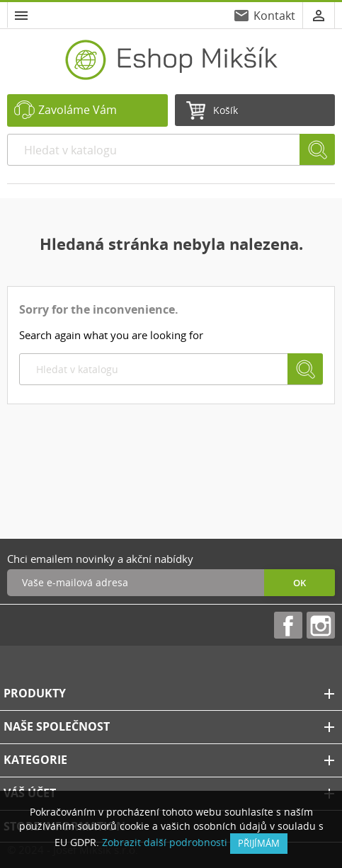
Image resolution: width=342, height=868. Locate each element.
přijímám (259, 843)
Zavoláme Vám (78, 110)
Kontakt (274, 16)
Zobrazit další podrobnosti (165, 842)
